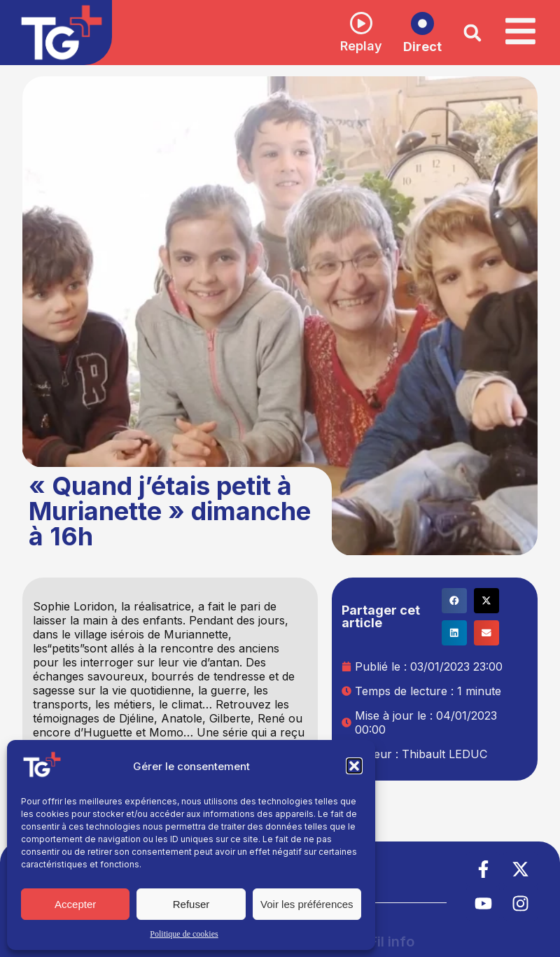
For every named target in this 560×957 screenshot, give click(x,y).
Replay (360, 46)
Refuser (191, 904)
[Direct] (422, 23)
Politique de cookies (184, 934)
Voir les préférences (307, 904)
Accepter (75, 904)
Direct (422, 47)
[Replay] (360, 23)
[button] (354, 766)
